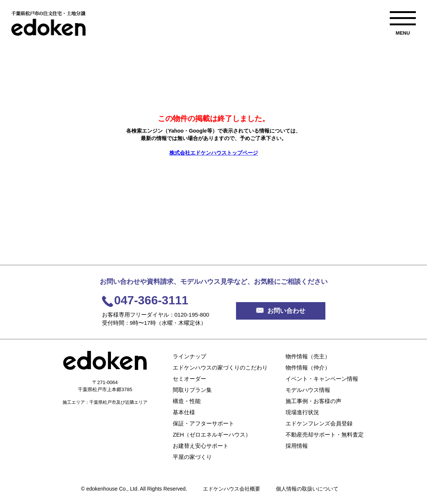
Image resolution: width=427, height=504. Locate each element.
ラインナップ (189, 356)
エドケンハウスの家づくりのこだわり (220, 367)
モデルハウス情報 (308, 390)
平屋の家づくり (192, 457)
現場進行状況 (302, 412)
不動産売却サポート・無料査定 (325, 435)
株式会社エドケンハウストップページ (214, 153)
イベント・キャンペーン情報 (322, 379)
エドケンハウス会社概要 (232, 489)
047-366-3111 (151, 300)
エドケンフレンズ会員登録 (319, 423)
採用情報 (297, 446)
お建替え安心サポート (201, 446)
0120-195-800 (192, 315)
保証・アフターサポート (203, 423)
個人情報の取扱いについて (307, 489)
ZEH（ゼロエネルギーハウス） (212, 435)
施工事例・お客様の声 (313, 401)
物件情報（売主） (308, 356)
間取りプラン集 (192, 390)
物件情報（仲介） (308, 367)
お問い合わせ (281, 311)
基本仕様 (184, 412)
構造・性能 (187, 401)
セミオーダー (189, 379)
